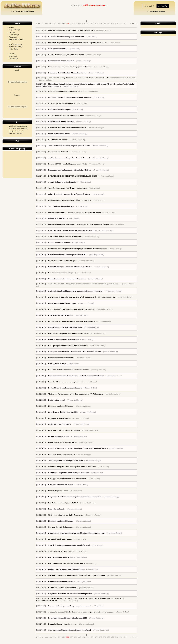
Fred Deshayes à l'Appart (58, 491)
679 (121, 23)
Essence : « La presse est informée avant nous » (67, 569)
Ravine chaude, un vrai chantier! (61, 61)
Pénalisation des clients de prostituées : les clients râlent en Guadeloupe (76, 376)
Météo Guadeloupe (16, 47)
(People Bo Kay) (117, 224)
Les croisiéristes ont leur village (60, 273)
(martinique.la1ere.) (103, 30)
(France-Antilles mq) (46, 80)
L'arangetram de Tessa (57, 364)
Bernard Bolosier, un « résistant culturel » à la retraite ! (70, 267)
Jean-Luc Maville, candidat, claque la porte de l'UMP (69, 146)
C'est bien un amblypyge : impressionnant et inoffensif (69, 630)
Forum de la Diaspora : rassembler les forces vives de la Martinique (75, 212)
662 (51, 23)
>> (133, 23)
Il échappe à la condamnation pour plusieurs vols (67, 479)
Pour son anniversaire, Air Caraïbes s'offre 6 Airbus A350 (71, 30)
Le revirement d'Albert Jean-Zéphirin (63, 412)
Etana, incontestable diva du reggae (62, 303)
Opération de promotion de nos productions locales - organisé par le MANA (78, 43)
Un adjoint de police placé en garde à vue (64, 91)
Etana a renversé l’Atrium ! (59, 243)
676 (109, 23)
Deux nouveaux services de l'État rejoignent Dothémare (70, 67)
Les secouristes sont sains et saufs (61, 358)
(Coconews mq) (74, 218)
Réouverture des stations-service (61, 581)
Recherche (13, 37)
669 (80, 23)
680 (125, 23)
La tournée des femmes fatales (60, 539)
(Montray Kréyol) (107, 176)
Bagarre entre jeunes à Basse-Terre (62, 442)
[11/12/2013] (41, 255)
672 (92, 23)
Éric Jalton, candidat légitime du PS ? (63, 503)
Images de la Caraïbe (17, 131)
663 (55, 23)
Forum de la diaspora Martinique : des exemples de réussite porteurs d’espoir (79, 224)
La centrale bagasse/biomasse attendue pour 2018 (68, 618)
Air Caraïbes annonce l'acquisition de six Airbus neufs (69, 158)
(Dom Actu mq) (99, 97)
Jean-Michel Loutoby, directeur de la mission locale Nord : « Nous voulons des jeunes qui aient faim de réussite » (92, 78)
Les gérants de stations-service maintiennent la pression (70, 594)
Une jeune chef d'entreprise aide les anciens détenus (68, 370)
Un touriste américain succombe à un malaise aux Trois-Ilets (72, 309)
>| (136, 23)
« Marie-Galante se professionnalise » (63, 182)
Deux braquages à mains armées (61, 557)
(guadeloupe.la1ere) (96, 255)
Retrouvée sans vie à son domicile (61, 485)
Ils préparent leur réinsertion (60, 418)
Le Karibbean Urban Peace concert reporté (65, 388)
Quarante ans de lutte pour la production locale (67, 279)
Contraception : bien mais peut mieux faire (65, 327)
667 (71, 23)
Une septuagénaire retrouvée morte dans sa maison (68, 345)
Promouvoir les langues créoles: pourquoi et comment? (70, 606)
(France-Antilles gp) (94, 55)
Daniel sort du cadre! (56, 400)
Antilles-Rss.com (27, 11)
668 (76, 23)
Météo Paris (13, 49)
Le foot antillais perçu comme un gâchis (64, 382)
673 (96, 23)
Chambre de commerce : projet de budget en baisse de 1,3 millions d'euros (77, 448)
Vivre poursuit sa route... (58, 49)
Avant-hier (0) (14, 35)
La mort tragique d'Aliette (59, 436)
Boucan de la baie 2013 (57, 218)
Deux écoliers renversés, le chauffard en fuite (66, 563)
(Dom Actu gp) (85, 182)
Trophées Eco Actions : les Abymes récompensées (67, 188)
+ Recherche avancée (156, 11)
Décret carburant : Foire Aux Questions (64, 339)
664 (59, 23)
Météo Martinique (16, 44)
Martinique (13, 56)
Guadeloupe (13, 58)
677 (113, 23)
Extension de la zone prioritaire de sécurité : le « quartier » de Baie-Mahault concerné (82, 297)
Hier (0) (12, 32)
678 (117, 23)
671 (88, 23)
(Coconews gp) (82, 206)
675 (104, 23)
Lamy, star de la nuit (56, 509)
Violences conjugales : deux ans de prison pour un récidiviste (72, 467)
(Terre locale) (92, 37)
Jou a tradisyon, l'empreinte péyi (61, 206)
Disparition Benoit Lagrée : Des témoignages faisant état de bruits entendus (78, 249)
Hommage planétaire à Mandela (61, 406)
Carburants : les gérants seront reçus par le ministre (69, 473)
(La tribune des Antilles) (69, 601)
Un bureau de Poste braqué (59, 109)
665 (63, 23)
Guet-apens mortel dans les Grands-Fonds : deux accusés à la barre (74, 352)
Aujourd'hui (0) (15, 30)
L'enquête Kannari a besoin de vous (62, 624)
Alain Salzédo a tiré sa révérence (61, 551)
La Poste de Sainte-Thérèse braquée (62, 261)
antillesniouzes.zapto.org (18, 126)
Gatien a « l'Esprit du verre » (60, 424)
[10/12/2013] (41, 588)
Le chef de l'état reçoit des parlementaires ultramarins (69, 97)
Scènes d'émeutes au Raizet (59, 134)
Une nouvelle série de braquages (61, 527)
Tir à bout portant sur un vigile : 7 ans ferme (66, 460)
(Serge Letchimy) (110, 212)
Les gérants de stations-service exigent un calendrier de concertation (75, 497)
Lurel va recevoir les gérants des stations (64, 430)
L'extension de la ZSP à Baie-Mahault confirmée (67, 73)
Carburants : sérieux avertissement (62, 588)
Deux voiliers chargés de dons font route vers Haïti (68, 333)
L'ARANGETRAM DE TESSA (60, 315)
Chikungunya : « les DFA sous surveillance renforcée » (69, 200)
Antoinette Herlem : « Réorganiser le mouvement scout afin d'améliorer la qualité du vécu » (84, 284)
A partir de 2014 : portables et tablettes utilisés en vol (69, 545)
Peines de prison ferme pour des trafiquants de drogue (69, 194)
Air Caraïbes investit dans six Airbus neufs (65, 236)
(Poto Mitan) (74, 364)
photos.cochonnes (15, 133)
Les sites (12, 54)
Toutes (11, 27)
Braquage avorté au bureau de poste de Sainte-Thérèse (70, 170)
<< (39, 23)
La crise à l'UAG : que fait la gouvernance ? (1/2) (67, 164)
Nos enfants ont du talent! (58, 152)
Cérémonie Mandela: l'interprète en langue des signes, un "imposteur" (76, 291)
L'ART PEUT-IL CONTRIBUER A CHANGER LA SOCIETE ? (73, 176)
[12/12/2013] (41, 30)
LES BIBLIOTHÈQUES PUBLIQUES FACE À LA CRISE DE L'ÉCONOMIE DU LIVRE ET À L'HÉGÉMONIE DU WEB (80, 600)
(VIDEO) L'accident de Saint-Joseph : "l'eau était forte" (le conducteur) (76, 575)
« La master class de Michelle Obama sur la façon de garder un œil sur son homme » (81, 612)
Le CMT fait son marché (58, 140)
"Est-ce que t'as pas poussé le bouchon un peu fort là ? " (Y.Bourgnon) (76, 394)
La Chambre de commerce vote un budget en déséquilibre (71, 321)
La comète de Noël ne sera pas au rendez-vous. (66, 37)
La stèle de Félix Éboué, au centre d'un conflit (66, 55)
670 (84, 23)
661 (47, 23)
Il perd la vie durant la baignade (61, 103)
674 (100, 23)
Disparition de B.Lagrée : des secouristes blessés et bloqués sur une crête (76, 533)
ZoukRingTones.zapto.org (18, 128)
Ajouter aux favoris (16, 39)
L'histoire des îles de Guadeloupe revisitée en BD (67, 255)
